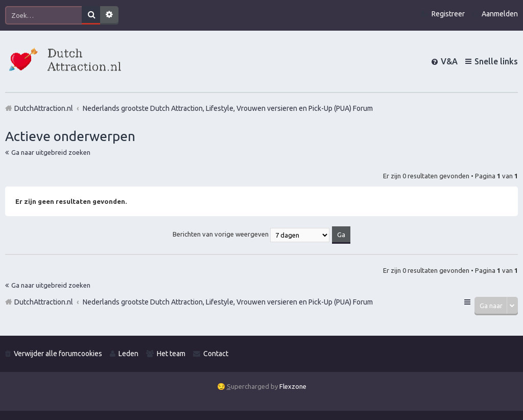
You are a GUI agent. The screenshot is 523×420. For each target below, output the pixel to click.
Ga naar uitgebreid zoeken (51, 152)
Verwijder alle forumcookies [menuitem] (58, 354)
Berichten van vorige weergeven (251, 234)
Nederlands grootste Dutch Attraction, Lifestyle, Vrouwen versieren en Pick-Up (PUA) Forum (228, 302)
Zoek (91, 15)
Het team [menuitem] (171, 354)
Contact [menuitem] (216, 354)
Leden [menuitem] (128, 354)
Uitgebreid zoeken (109, 15)
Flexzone (293, 386)
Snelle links (496, 61)
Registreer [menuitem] (448, 14)
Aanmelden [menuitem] (500, 14)
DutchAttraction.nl (44, 302)
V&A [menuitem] (449, 61)
